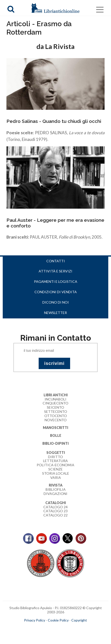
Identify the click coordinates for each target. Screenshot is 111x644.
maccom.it (41, 628)
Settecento (56, 411)
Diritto (55, 457)
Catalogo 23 (55, 511)
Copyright (79, 620)
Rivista (56, 485)
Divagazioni (55, 494)
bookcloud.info (65, 628)
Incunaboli (55, 399)
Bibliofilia (56, 489)
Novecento (56, 420)
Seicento (55, 407)
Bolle (56, 435)
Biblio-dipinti (55, 443)
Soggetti (56, 453)
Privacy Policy (35, 620)
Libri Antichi (56, 395)
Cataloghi (56, 503)
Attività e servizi (55, 271)
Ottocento (56, 416)
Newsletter (55, 313)
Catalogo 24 (55, 507)
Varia (56, 477)
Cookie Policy (58, 620)
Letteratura (55, 461)
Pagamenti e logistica (56, 281)
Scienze (55, 469)
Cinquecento (55, 403)
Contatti (56, 261)
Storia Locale (56, 473)
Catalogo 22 (55, 515)
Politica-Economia (55, 465)
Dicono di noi (56, 302)
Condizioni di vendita (56, 292)
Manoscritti (55, 428)
